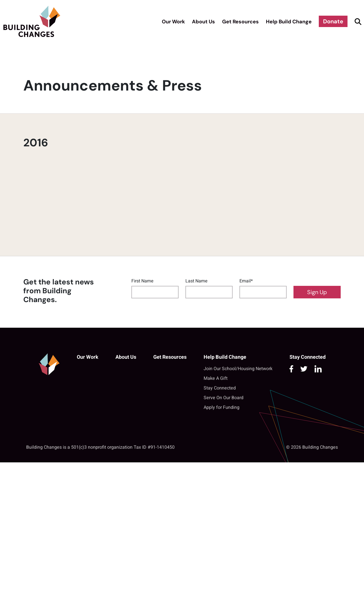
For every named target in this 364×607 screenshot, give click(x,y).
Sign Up (317, 292)
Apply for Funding (222, 407)
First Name (142, 281)
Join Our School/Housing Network (238, 369)
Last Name (197, 281)
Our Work (173, 22)
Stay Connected (220, 388)
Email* (246, 281)
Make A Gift (216, 378)
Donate (333, 21)
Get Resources (240, 22)
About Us (203, 22)
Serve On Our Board (224, 398)
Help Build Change (289, 22)
